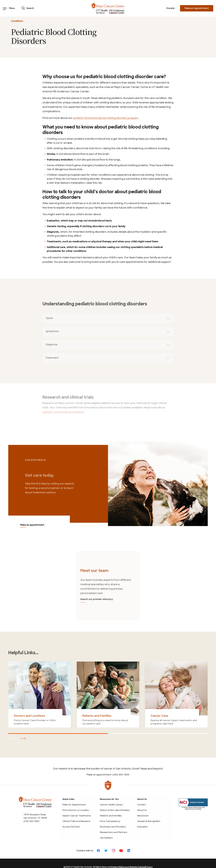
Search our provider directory (95, 595)
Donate (170, 8)
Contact (142, 797)
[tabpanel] (108, 583)
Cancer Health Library (111, 797)
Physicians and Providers (113, 820)
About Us (142, 803)
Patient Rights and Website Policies (128, 860)
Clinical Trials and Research (76, 814)
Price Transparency (110, 814)
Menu (9, 8)
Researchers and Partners (114, 825)
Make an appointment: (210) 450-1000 (108, 767)
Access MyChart (71, 820)
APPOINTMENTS (35, 463)
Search (28, 8)
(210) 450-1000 (31, 814)
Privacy (149, 860)
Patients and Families (111, 809)
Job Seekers (106, 831)
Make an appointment (32, 525)
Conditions (17, 21)
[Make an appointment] (158, 484)
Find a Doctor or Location (76, 803)
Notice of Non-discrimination (115, 803)
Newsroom (143, 809)
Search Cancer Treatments (77, 809)
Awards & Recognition (149, 814)
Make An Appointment (74, 797)
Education (143, 820)
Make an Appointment (197, 8)
